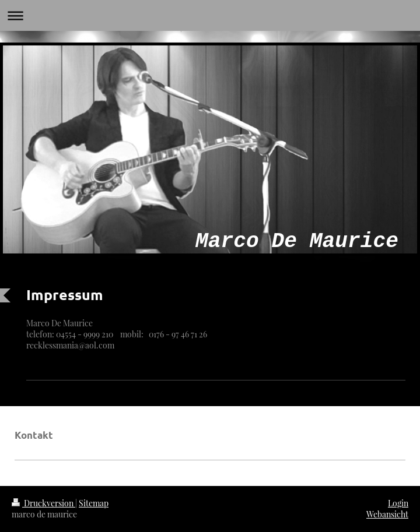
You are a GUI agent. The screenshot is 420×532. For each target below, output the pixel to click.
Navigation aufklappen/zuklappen (210, 15)
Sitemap (94, 503)
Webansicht (387, 514)
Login (398, 503)
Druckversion (43, 503)
